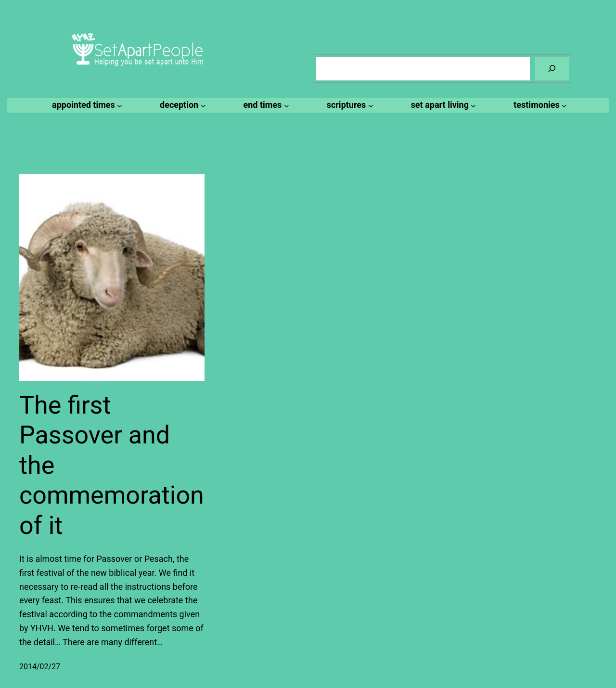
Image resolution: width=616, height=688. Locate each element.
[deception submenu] (181, 105)
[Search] (552, 69)
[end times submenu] (265, 105)
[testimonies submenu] (539, 105)
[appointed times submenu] (86, 105)
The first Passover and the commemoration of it (112, 465)
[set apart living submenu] (442, 105)
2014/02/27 (40, 667)
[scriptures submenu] (349, 105)
